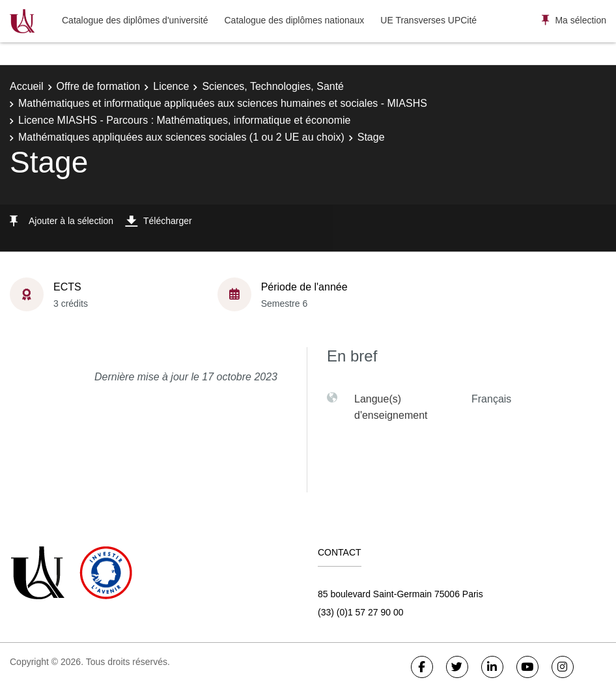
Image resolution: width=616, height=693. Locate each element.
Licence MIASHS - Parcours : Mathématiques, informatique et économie (184, 120)
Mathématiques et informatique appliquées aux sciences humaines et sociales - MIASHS (223, 103)
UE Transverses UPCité (428, 20)
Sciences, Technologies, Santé (273, 86)
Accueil (27, 86)
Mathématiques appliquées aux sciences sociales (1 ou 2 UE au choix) (181, 137)
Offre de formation (99, 86)
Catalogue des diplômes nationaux (294, 20)
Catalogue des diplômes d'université (135, 20)
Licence (171, 86)
